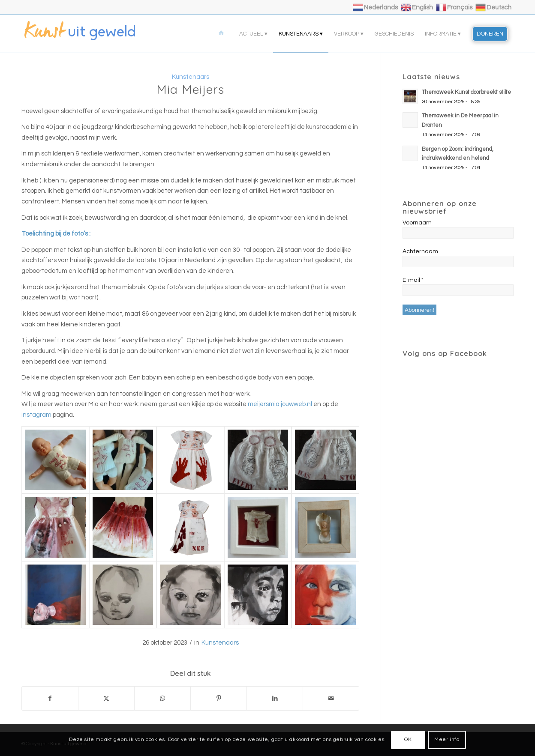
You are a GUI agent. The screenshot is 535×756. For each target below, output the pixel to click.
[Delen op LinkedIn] (275, 699)
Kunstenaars (220, 643)
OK (408, 740)
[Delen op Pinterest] (219, 699)
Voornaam (417, 223)
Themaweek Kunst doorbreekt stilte (466, 92)
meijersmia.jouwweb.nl (280, 404)
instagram (36, 415)
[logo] (86, 34)
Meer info (447, 740)
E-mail (413, 280)
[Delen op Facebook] (50, 699)
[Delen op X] (106, 699)
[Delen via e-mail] (331, 699)
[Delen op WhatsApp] (162, 699)
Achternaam (420, 251)
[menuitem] (223, 34)
